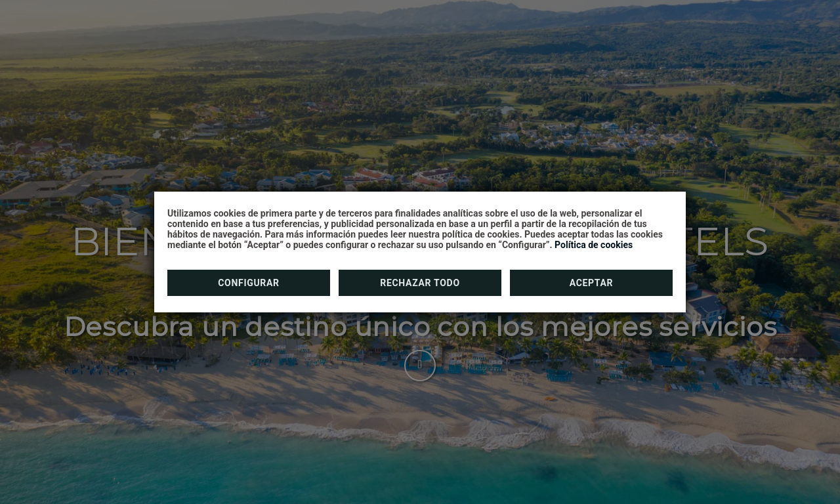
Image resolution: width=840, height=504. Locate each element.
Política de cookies (594, 245)
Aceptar (592, 283)
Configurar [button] (249, 283)
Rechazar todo (420, 283)
